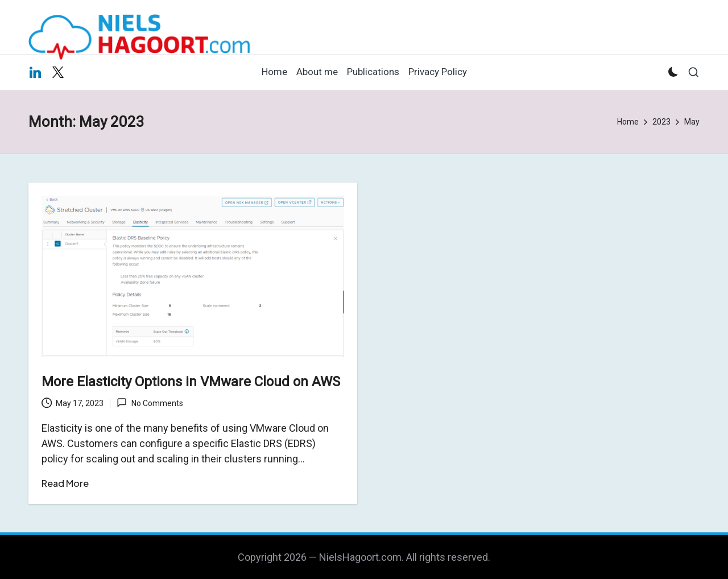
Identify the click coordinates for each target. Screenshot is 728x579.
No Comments (150, 403)
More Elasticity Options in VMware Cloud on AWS (191, 382)
